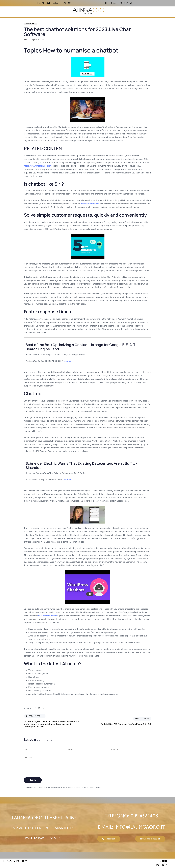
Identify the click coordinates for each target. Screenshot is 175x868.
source (68, 361)
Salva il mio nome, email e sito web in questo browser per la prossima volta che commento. (64, 787)
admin (26, 40)
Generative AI (31, 24)
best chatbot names (90, 204)
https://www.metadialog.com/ (38, 166)
